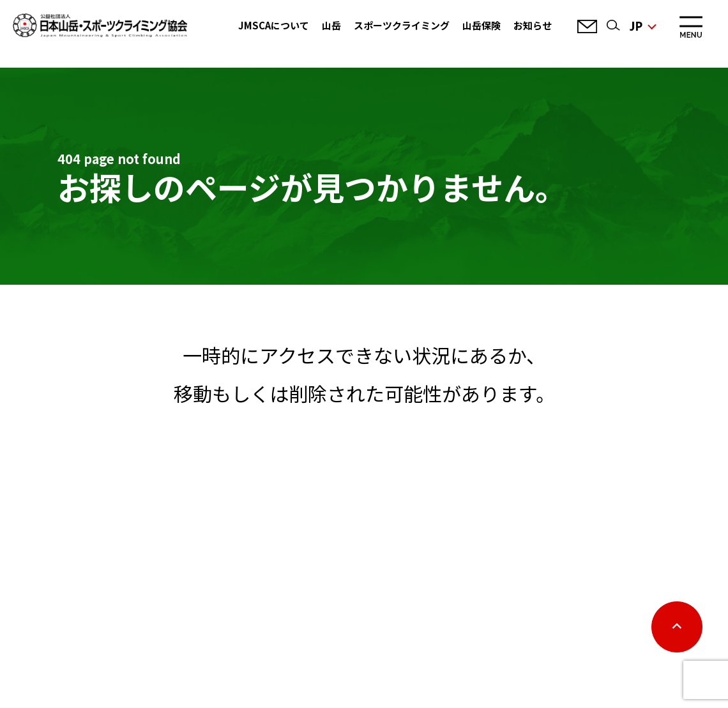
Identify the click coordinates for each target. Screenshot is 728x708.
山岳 (331, 25)
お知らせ (533, 25)
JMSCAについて (274, 25)
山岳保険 (482, 25)
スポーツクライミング (402, 25)
